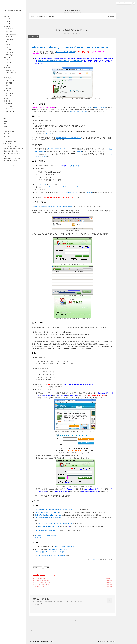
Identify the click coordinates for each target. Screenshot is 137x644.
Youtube (47, 642)
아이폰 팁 (9, 109)
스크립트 (7, 26)
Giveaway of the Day (70, 192)
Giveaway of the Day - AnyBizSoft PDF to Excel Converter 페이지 (52, 206)
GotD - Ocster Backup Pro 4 (40, 578)
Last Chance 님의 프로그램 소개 (12, 153)
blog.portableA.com (9, 156)
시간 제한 (89, 192)
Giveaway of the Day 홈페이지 (66, 52)
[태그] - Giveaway (40, 538)
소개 (8, 42)
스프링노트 (96, 560)
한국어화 (9, 52)
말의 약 (9, 86)
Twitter (38, 642)
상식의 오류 (10, 70)
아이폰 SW (10, 103)
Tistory (105, 642)
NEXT (76, 620)
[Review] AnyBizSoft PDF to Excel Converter (51, 556)
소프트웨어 (8, 37)
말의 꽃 (9, 83)
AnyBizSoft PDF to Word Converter (59, 149)
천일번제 (10, 80)
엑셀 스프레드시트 (100, 108)
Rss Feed (32, 642)
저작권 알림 (7, 134)
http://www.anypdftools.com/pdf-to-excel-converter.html (63, 187)
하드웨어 (7, 57)
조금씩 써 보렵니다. (9, 131)
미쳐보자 (7, 91)
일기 (6, 98)
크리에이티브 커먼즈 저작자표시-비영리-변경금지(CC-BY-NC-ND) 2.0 (60, 61)
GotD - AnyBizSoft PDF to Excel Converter (43, 16)
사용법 (9, 47)
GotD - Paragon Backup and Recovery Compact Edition (55, 524)
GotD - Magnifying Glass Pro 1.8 (41, 584)
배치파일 (9, 29)
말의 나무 (8, 78)
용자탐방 (9, 93)
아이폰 (7, 101)
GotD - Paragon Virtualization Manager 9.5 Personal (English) (54, 510)
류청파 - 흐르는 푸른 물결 (10, 146)
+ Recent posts (34, 631)
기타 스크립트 (11, 31)
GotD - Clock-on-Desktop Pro (40, 580)
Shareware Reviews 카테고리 (55, 552)
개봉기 (9, 60)
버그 (8, 21)
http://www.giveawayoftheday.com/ (65, 547)
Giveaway (10, 50)
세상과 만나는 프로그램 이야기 (12, 158)
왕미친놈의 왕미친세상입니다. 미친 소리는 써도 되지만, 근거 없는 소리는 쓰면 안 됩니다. (57, 601)
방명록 (5, 126)
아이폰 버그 (10, 111)
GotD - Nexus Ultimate (39, 586)
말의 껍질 (9, 88)
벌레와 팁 (8, 16)
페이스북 (79, 151)
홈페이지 (48, 134)
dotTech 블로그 (39, 552)
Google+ (52, 642)
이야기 (7, 68)
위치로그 (6, 124)
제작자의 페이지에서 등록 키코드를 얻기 (68, 138)
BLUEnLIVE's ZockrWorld (10, 161)
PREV (68, 620)
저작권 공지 (7, 136)
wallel (114, 642)
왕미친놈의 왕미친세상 (13, 10)
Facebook (42, 642)
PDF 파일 (90, 108)
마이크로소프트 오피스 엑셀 (79, 111)
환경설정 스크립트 (12, 34)
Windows (9, 39)
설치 (8, 44)
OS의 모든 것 (7, 144)
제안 (8, 24)
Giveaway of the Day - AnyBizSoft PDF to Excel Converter (70, 47)
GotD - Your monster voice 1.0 (41, 582)
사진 (8, 65)
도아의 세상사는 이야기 (10, 141)
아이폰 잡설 (10, 106)
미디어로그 (7, 121)
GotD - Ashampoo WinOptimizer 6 (48, 526)
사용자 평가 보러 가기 (75, 166)
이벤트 (9, 96)
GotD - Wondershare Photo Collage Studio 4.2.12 (50, 518)
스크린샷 (9, 55)
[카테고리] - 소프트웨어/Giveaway (45, 535)
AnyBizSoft (44, 184)
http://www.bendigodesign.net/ (58, 549)
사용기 (9, 62)
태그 (5, 119)
